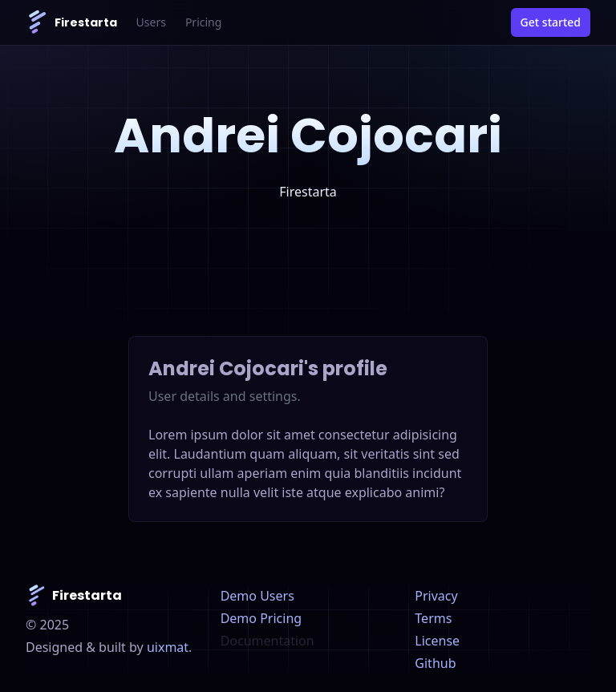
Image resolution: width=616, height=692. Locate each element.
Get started (551, 22)
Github (435, 663)
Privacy (436, 596)
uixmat (168, 647)
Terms (433, 618)
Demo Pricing (261, 618)
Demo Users (257, 596)
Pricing (203, 22)
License (437, 641)
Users (151, 22)
